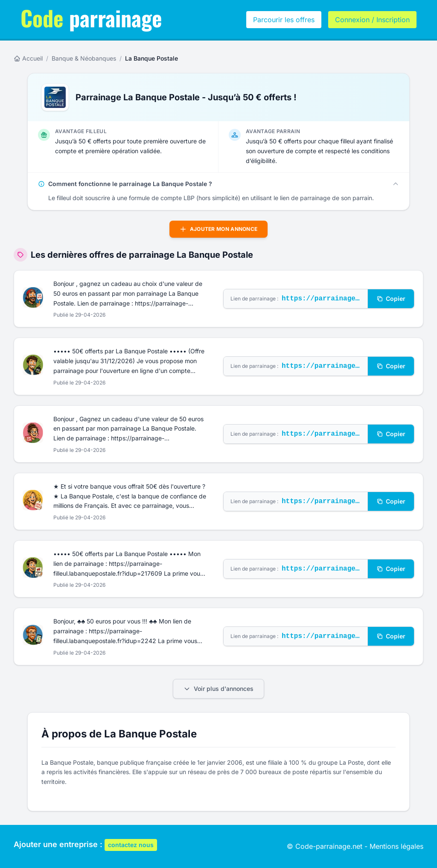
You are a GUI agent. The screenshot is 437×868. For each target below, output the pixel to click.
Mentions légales (396, 846)
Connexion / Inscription (372, 20)
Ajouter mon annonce (219, 229)
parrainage (91, 17)
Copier (391, 299)
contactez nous (131, 845)
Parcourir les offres (284, 20)
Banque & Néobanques (84, 58)
